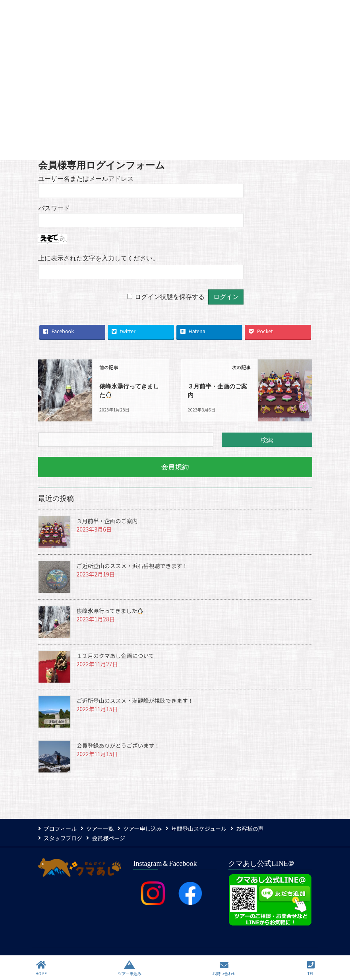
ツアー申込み (129, 968)
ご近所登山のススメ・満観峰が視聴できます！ (135, 700)
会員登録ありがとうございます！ (118, 745)
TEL (311, 968)
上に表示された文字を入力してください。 (99, 258)
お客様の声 (258, 827)
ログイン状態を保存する (170, 297)
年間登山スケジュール (205, 827)
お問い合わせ (224, 968)
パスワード (54, 208)
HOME (41, 968)
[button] (175, 466)
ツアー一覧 (102, 827)
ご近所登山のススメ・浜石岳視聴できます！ (132, 565)
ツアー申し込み (146, 827)
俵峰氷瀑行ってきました (110, 610)
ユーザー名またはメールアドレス (86, 179)
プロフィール (60, 827)
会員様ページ (111, 837)
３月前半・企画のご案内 (107, 520)
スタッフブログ (63, 837)
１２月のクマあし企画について (116, 655)
